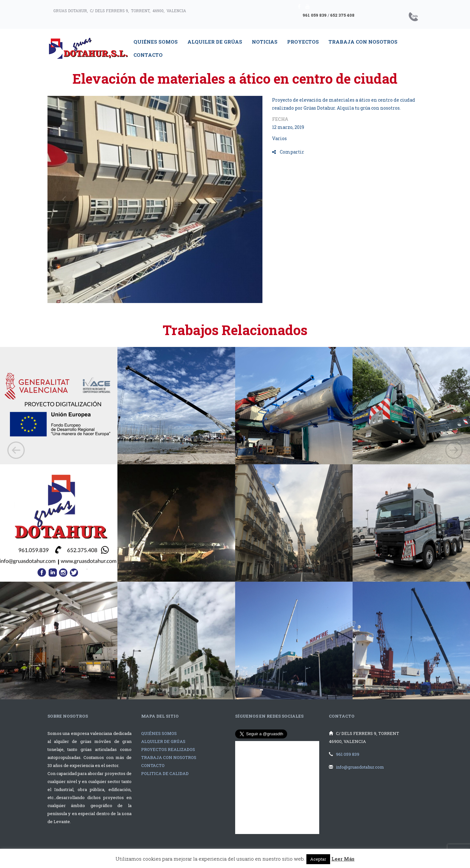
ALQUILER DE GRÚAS (163, 741)
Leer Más (343, 859)
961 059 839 (315, 15)
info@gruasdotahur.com (360, 767)
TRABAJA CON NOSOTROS (169, 757)
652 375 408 (342, 15)
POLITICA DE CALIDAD (165, 773)
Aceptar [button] (318, 859)
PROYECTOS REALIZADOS (168, 749)
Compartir (288, 152)
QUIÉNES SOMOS (159, 733)
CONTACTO (153, 765)
